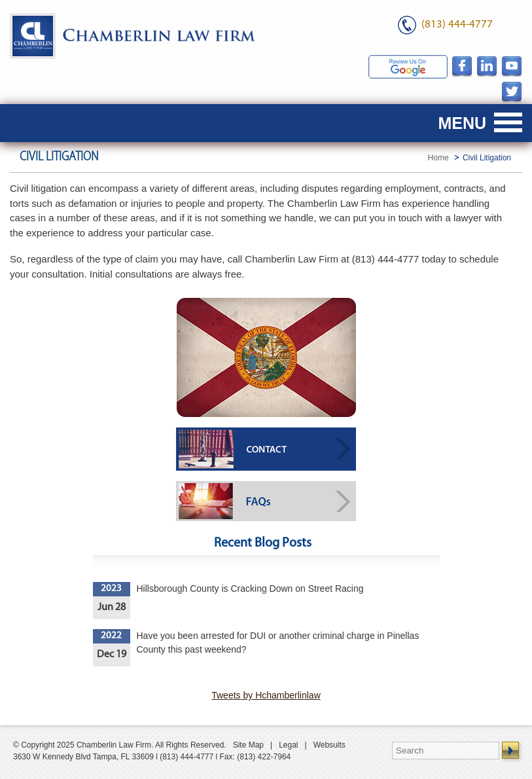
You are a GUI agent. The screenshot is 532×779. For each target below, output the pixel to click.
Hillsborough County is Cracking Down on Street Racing (250, 589)
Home (438, 158)
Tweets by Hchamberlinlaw (266, 695)
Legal (288, 745)
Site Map (248, 745)
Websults (329, 745)
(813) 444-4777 (457, 25)
